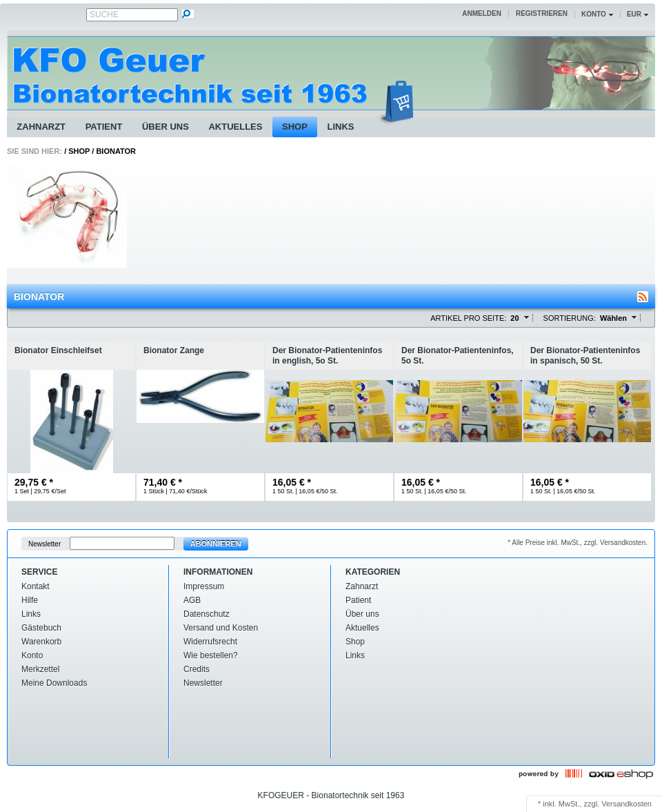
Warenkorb (41, 642)
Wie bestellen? (211, 655)
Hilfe (30, 600)
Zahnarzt (41, 127)
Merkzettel (40, 669)
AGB (192, 600)
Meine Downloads (54, 683)
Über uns (165, 127)
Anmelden (482, 13)
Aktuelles (235, 127)
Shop (295, 127)
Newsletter (44, 544)
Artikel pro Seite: (468, 318)
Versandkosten (626, 804)
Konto (32, 655)
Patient (104, 127)
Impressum (204, 586)
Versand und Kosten (221, 628)
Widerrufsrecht (210, 642)
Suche (104, 14)
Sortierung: (570, 318)
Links (340, 127)
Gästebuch (41, 628)
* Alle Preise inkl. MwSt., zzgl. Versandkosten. (578, 543)
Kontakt (36, 586)
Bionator (116, 151)
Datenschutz (207, 614)
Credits (197, 669)
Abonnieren (216, 544)
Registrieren (542, 13)
